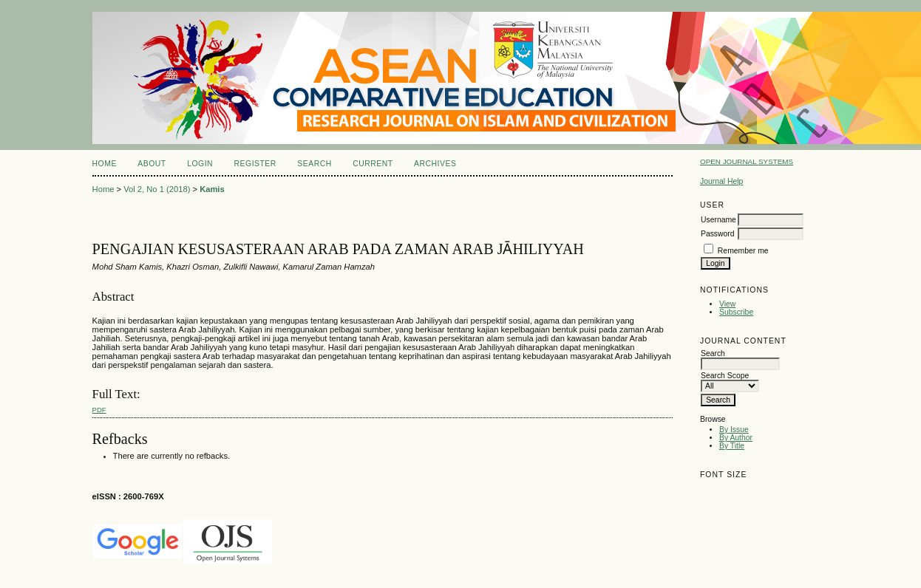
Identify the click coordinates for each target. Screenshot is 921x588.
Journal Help (721, 181)
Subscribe (736, 312)
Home (105, 164)
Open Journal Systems (747, 161)
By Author (736, 438)
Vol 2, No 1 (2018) (157, 189)
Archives (435, 164)
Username (718, 220)
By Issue (734, 430)
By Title (732, 446)
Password (718, 234)
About (152, 164)
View (727, 304)
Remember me (743, 251)
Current (373, 164)
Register (255, 164)
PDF (99, 410)
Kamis (212, 189)
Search (314, 164)
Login (200, 164)
